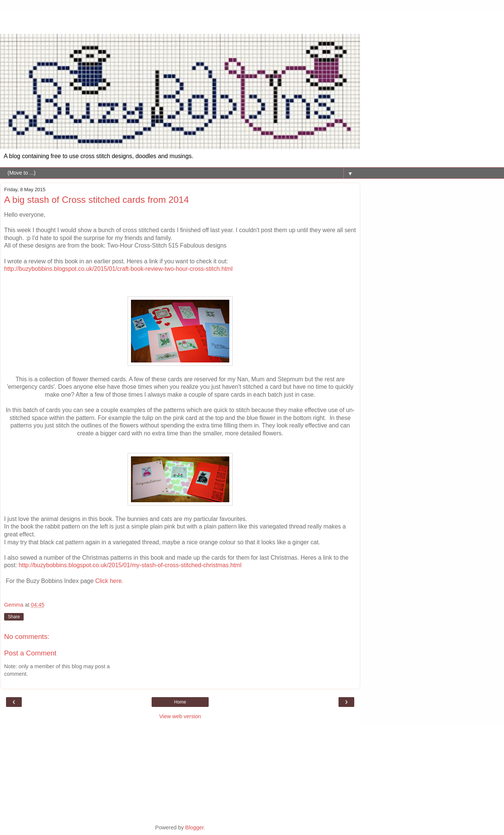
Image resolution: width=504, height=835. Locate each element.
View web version (180, 716)
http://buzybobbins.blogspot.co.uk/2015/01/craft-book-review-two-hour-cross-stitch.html (118, 269)
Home (180, 702)
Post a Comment (30, 653)
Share (14, 617)
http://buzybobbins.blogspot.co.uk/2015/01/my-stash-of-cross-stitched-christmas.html (130, 565)
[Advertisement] (180, 21)
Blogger (195, 827)
